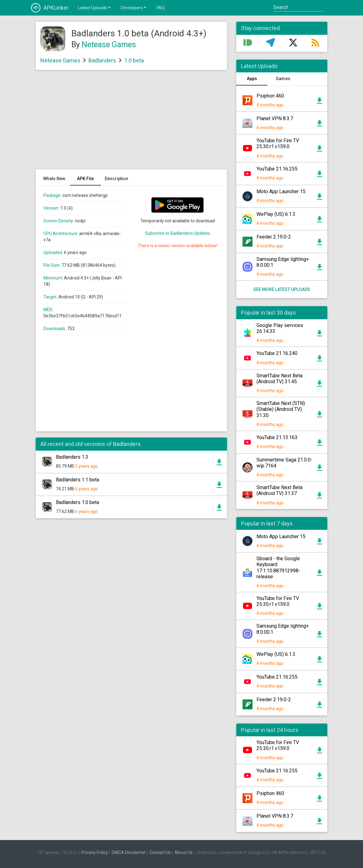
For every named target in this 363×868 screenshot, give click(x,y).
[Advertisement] (132, 123)
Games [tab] (283, 79)
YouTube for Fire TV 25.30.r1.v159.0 (278, 143)
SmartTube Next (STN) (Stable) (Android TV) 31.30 (281, 409)
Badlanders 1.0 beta (77, 502)
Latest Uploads (95, 7)
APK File (85, 179)
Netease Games (109, 45)
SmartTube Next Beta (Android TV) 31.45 (279, 379)
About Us (184, 852)
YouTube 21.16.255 (277, 169)
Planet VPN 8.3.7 (275, 118)
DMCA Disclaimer (129, 852)
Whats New (54, 179)
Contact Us (160, 852)
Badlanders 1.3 (72, 457)
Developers (134, 7)
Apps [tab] (252, 79)
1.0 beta (134, 60)
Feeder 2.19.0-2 (274, 237)
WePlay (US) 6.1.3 (276, 214)
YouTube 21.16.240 (277, 353)
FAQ (161, 8)
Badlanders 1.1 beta (77, 480)
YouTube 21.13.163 (277, 437)
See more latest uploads (282, 289)
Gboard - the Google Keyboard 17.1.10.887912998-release (278, 568)
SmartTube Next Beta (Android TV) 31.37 (279, 490)
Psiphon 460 (270, 96)
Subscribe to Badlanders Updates (178, 233)
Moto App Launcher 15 (281, 191)
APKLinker (50, 8)
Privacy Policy (95, 852)
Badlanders (102, 60)
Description (116, 179)
